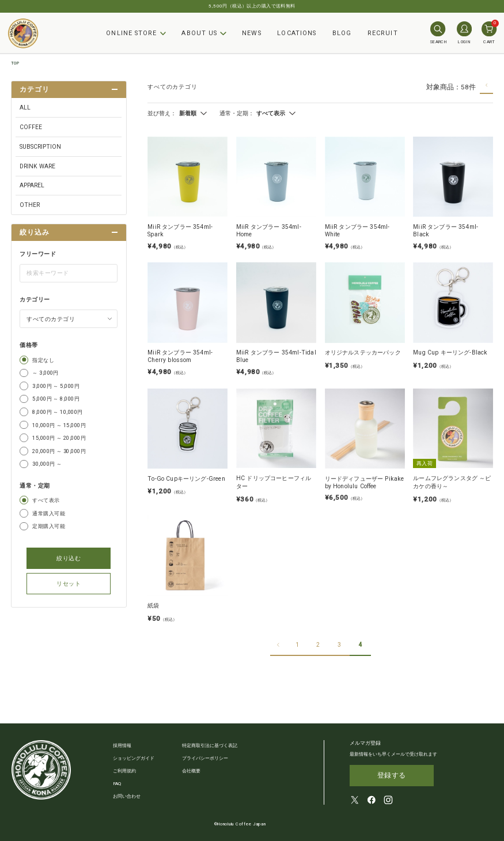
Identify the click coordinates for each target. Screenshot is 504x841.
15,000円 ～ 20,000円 (59, 438)
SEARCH (438, 33)
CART (489, 33)
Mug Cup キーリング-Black (450, 352)
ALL (25, 108)
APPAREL (32, 185)
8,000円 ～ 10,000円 (58, 412)
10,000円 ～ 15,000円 (59, 425)
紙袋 (153, 606)
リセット (69, 584)
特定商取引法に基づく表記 (210, 746)
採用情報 (122, 746)
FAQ (117, 784)
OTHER (30, 205)
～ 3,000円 (46, 373)
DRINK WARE (37, 166)
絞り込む (69, 558)
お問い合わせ (127, 796)
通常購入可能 (49, 513)
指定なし (43, 360)
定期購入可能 (49, 526)
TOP (15, 63)
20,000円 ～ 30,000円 (59, 451)
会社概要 (191, 771)
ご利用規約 (124, 771)
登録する (392, 774)
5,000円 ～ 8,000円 (56, 399)
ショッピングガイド (134, 758)
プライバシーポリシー (205, 758)
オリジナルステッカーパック (363, 352)
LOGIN (464, 33)
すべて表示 (46, 500)
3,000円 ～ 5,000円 (56, 386)
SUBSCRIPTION (40, 147)
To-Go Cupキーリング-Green (186, 479)
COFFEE (31, 127)
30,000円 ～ (47, 464)
